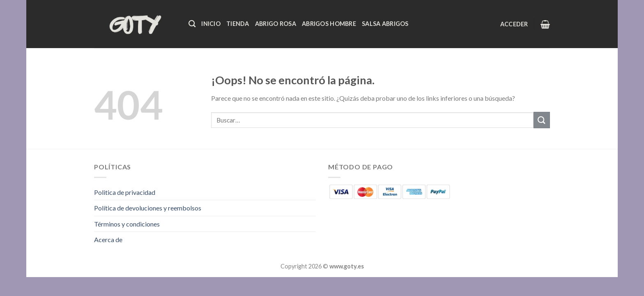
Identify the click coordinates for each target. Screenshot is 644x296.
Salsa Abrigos (385, 24)
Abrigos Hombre (329, 24)
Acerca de (108, 239)
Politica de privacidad (125, 192)
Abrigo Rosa (276, 24)
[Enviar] (542, 120)
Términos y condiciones (127, 224)
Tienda (238, 24)
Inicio (211, 24)
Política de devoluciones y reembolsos (148, 208)
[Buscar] (192, 24)
